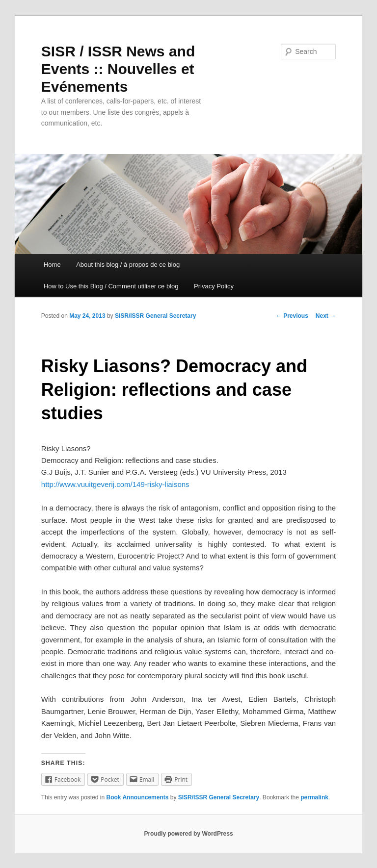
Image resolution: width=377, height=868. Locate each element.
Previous (292, 316)
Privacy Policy (214, 286)
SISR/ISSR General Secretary (155, 316)
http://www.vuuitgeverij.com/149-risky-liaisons (115, 484)
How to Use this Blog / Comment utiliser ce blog (111, 286)
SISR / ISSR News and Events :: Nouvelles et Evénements (118, 69)
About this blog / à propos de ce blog (128, 265)
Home (52, 265)
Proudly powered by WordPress (188, 834)
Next (326, 316)
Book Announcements (138, 797)
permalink (314, 797)
